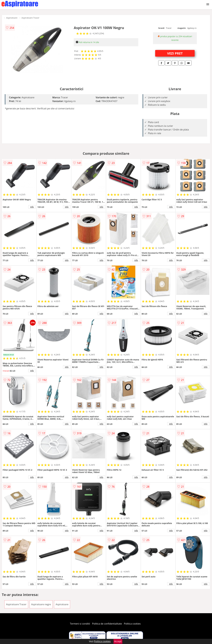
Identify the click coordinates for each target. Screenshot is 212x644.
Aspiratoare (12, 18)
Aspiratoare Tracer (30, 18)
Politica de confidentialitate (107, 624)
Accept (118, 641)
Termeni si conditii (80, 624)
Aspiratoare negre (41, 604)
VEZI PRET (175, 53)
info (32, 207)
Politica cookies (132, 624)
